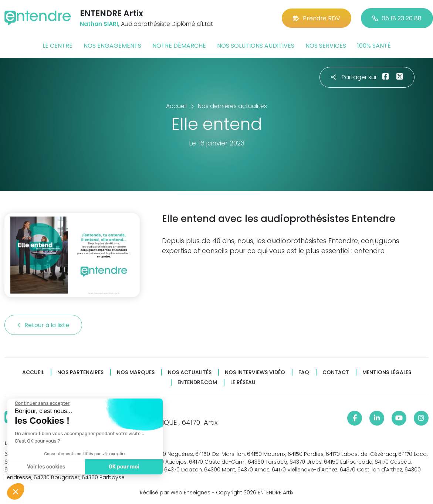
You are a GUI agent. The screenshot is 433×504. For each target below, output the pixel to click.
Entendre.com (197, 382)
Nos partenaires (80, 372)
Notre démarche (179, 46)
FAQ (304, 372)
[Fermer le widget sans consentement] (42, 403)
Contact (336, 372)
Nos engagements (112, 46)
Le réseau (243, 382)
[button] (16, 491)
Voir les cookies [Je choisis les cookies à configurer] (46, 467)
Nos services (326, 46)
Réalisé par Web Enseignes (175, 493)
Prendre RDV (317, 18)
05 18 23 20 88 (397, 18)
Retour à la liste (43, 325)
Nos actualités (190, 372)
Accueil (33, 372)
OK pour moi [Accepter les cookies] (124, 467)
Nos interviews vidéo (255, 372)
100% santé (374, 46)
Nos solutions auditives (256, 46)
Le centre (57, 46)
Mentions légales (387, 372)
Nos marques (136, 372)
